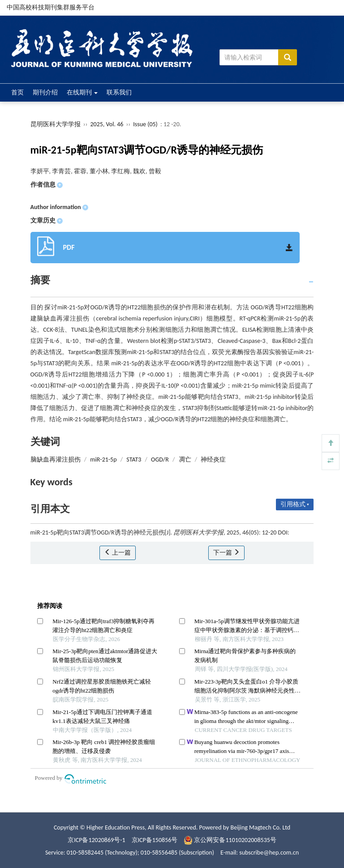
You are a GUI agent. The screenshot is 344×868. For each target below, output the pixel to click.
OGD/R (160, 460)
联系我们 (119, 92)
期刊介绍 (45, 92)
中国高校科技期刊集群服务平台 (51, 7)
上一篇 (118, 553)
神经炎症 (213, 460)
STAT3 (134, 460)
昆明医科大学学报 (56, 124)
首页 (17, 92)
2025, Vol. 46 (107, 124)
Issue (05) (145, 124)
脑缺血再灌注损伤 (56, 460)
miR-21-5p (103, 460)
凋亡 (185, 460)
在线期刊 (82, 92)
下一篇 (226, 553)
